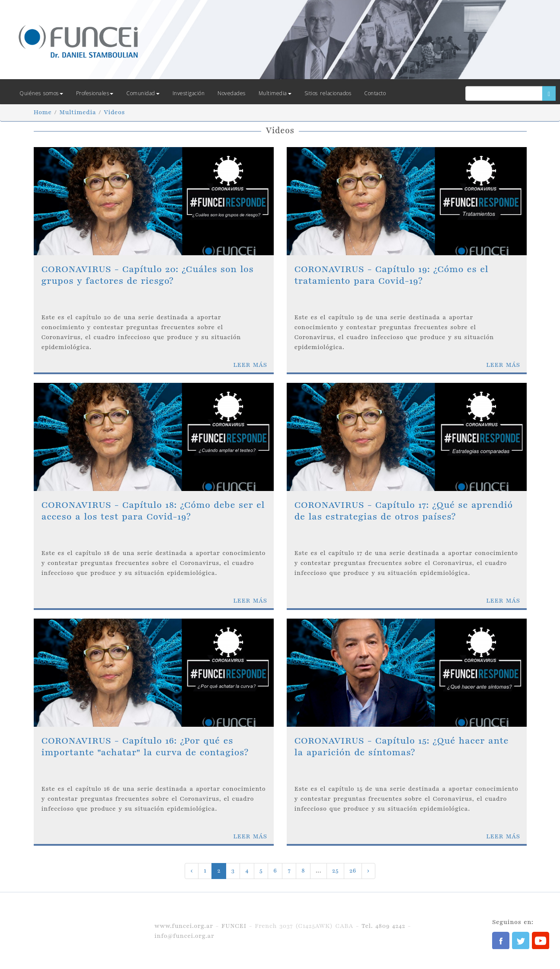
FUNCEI (234, 926)
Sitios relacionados (328, 93)
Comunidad (143, 93)
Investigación (189, 93)
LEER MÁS (250, 365)
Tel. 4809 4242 (383, 926)
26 (353, 871)
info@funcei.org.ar (184, 936)
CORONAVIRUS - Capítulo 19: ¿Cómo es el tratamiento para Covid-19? (392, 275)
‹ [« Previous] (192, 871)
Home (43, 112)
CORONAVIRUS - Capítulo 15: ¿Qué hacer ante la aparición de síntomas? (402, 746)
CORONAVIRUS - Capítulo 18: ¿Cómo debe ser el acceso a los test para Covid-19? (153, 511)
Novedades (232, 93)
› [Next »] (368, 871)
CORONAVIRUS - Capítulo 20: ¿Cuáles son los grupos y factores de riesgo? (148, 275)
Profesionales (95, 93)
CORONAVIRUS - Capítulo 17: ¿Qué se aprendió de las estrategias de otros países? (404, 511)
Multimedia (275, 93)
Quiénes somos (41, 93)
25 (335, 871)
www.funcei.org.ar (184, 926)
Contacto (375, 93)
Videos (114, 112)
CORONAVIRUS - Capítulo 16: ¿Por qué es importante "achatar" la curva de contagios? (145, 746)
